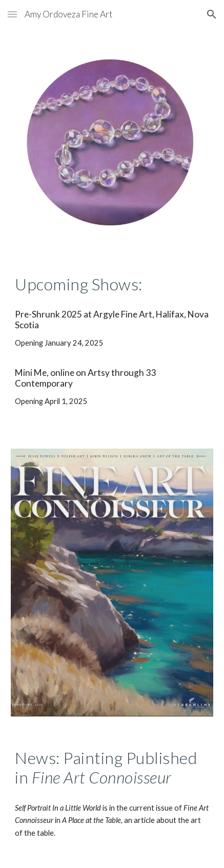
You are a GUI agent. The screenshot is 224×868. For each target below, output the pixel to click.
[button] (12, 14)
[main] (112, 284)
